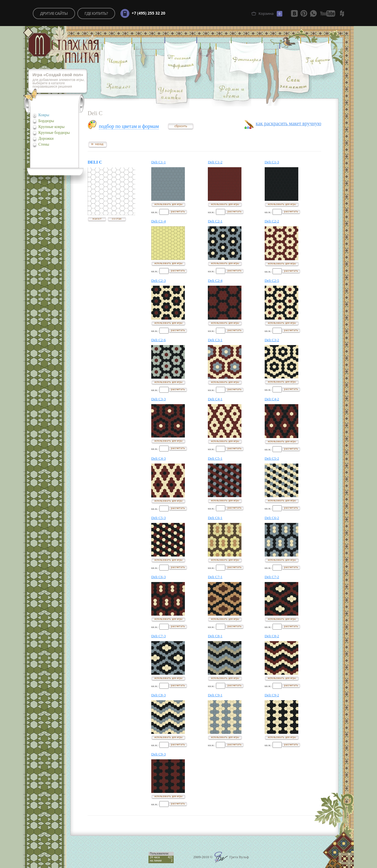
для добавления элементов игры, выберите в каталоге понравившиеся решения (60, 81)
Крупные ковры (51, 127)
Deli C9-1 (215, 695)
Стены (44, 144)
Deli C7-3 (159, 636)
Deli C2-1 (215, 221)
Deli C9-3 (159, 754)
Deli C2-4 (215, 281)
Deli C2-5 (272, 281)
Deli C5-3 (159, 518)
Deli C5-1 (215, 458)
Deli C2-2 (272, 221)
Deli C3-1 (215, 340)
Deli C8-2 (272, 636)
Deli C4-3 (159, 458)
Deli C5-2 (272, 458)
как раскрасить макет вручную (288, 124)
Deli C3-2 (272, 340)
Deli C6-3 (159, 577)
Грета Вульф (232, 857)
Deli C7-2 (272, 577)
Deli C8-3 (159, 695)
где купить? (96, 13)
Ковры (44, 115)
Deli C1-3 (272, 162)
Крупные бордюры (54, 133)
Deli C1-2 (215, 162)
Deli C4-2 (272, 399)
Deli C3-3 (159, 399)
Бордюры (46, 121)
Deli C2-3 (159, 281)
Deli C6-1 (215, 518)
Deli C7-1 (215, 577)
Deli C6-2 (272, 518)
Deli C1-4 (159, 221)
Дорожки (46, 139)
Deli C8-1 (215, 636)
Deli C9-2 (272, 695)
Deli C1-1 (159, 162)
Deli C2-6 (159, 340)
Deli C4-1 (215, 399)
